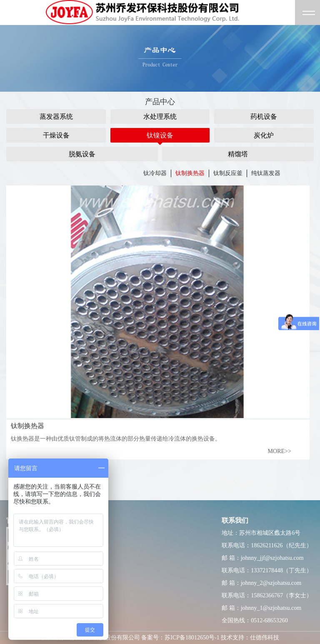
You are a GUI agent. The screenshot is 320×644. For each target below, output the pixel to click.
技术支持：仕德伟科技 (250, 638)
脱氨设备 (82, 154)
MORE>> (280, 451)
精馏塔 (238, 154)
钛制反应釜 (228, 173)
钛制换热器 (190, 173)
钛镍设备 (160, 135)
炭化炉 (264, 135)
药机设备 (264, 117)
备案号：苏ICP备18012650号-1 (180, 638)
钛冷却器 (155, 173)
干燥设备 (56, 135)
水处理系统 (160, 117)
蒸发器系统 (56, 117)
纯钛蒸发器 (266, 173)
